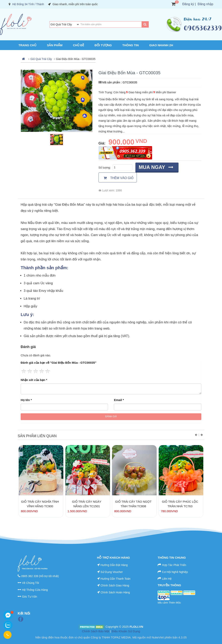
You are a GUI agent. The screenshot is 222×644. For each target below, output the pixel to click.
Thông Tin (131, 45)
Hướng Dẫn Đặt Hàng (114, 565)
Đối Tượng (103, 45)
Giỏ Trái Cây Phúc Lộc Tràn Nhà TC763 (180, 504)
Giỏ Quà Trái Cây (41, 59)
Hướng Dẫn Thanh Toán (115, 579)
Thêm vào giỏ (119, 178)
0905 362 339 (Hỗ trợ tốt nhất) (40, 576)
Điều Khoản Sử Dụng (126, 631)
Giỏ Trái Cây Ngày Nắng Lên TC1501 (87, 504)
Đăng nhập (206, 4)
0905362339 (203, 28)
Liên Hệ (167, 579)
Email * (119, 400)
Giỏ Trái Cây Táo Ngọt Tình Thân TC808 (133, 504)
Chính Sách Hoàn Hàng (115, 592)
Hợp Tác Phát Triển (174, 565)
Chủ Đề (79, 45)
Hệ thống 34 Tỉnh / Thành (28, 4)
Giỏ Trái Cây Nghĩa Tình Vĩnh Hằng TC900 (40, 504)
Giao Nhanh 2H (161, 45)
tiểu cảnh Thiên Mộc (169, 603)
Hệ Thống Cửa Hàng (35, 590)
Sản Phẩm (55, 45)
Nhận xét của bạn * (34, 380)
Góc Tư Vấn (30, 597)
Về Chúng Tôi (31, 583)
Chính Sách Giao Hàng (115, 585)
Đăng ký (188, 4)
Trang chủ (27, 45)
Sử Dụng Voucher (112, 572)
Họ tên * (26, 400)
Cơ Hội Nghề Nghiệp (175, 572)
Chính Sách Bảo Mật (96, 631)
